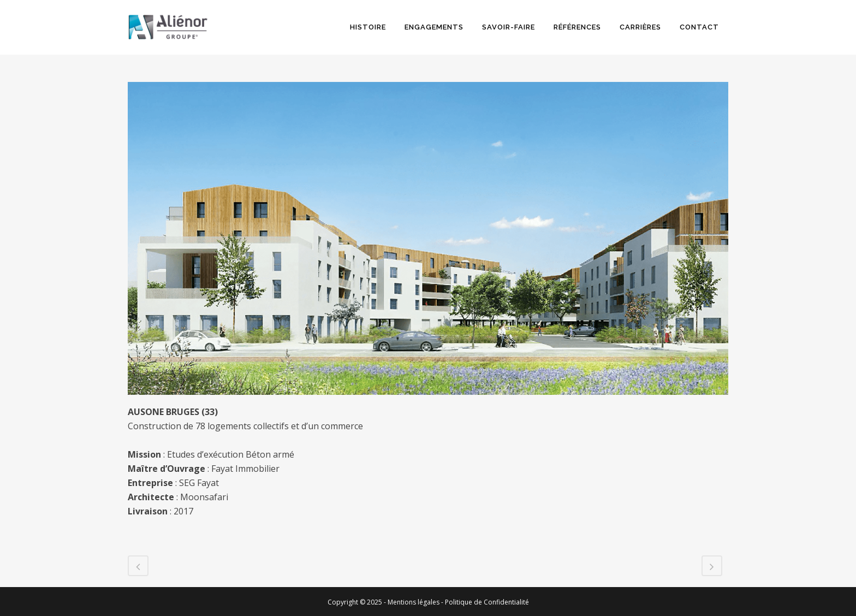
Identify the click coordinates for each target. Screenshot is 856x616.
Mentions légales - (416, 602)
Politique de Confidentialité (487, 602)
